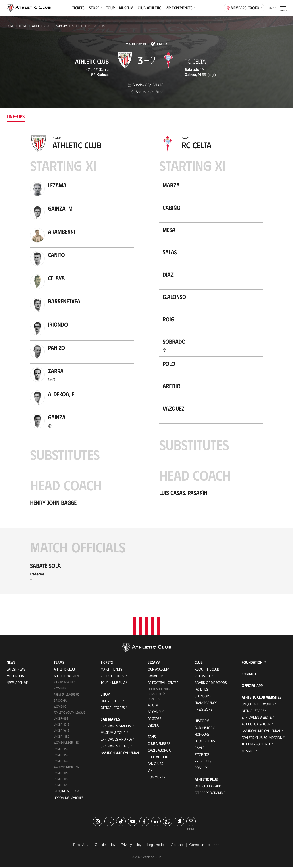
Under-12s (61, 762)
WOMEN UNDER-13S (66, 768)
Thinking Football (256, 745)
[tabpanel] (146, 363)
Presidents (203, 762)
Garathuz (156, 677)
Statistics (202, 755)
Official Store (253, 712)
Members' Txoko (244, 7)
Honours (202, 735)
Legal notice (156, 846)
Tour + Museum (120, 8)
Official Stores (113, 709)
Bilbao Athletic (64, 683)
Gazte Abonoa (159, 751)
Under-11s (61, 780)
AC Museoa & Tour (256, 725)
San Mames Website (257, 718)
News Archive (17, 684)
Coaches (154, 700)
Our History (205, 729)
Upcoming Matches (69, 798)
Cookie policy (105, 846)
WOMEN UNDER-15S (66, 744)
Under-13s (61, 750)
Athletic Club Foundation (262, 738)
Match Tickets (111, 670)
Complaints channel (205, 846)
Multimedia (15, 677)
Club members (159, 744)
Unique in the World (258, 705)
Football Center (159, 690)
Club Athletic (149, 8)
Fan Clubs (155, 765)
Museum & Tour (113, 734)
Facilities (201, 690)
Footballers (205, 742)
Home (10, 26)
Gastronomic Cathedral (120, 754)
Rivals (199, 749)
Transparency (206, 704)
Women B (60, 689)
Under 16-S (61, 732)
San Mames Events (115, 747)
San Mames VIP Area (116, 740)
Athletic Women (66, 677)
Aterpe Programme (210, 794)
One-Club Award (208, 787)
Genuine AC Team (66, 792)
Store (95, 8)
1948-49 (61, 26)
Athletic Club (41, 26)
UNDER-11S (61, 774)
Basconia (60, 701)
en (272, 8)
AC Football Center (163, 684)
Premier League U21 (67, 695)
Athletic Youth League (69, 713)
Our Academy (158, 670)
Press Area (81, 846)
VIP (150, 771)
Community (157, 778)
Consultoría (156, 695)
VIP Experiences (180, 8)
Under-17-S (61, 726)
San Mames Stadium (116, 727)
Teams (23, 26)
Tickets (78, 8)
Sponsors (203, 697)
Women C (60, 707)
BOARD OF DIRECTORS (211, 684)
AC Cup (153, 706)
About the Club (207, 670)
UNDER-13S (61, 756)
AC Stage (154, 720)
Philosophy (204, 677)
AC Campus (156, 713)
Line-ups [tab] (16, 116)
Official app (252, 687)
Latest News (16, 670)
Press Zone (203, 710)
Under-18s (61, 720)
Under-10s (61, 786)
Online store (111, 702)
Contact (249, 675)
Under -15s (61, 738)
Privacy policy (131, 846)
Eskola (153, 726)
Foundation (252, 663)
